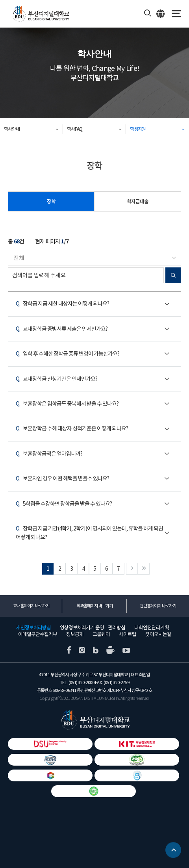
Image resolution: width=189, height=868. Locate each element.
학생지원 (138, 129)
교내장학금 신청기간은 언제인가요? (57, 379)
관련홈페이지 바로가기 (158, 606)
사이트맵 (128, 634)
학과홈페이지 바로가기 (94, 606)
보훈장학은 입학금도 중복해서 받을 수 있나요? (67, 404)
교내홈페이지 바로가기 (31, 606)
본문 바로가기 (0, 0)
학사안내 (12, 129)
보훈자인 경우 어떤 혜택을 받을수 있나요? (62, 479)
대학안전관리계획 (152, 628)
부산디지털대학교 (40, 14)
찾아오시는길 (158, 634)
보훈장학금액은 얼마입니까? (49, 454)
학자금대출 (138, 201)
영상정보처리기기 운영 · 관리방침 (93, 628)
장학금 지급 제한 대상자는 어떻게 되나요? (62, 304)
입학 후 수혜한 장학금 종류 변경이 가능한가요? (68, 354)
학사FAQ (75, 129)
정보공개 (75, 634)
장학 (51, 201)
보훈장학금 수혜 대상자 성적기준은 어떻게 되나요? (72, 428)
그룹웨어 (101, 634)
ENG (161, 13)
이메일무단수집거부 (38, 634)
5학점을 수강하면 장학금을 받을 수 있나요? (64, 504)
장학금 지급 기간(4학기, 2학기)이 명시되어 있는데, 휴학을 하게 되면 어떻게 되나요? (89, 533)
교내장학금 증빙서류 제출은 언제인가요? (62, 329)
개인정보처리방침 (33, 628)
